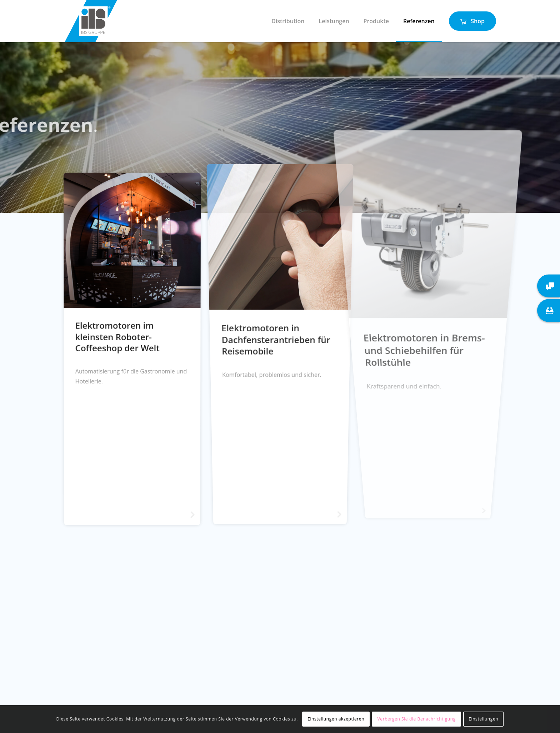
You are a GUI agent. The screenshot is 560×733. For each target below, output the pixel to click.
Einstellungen (483, 719)
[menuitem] (288, 21)
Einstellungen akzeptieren (336, 719)
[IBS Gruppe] (91, 21)
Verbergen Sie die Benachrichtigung (417, 719)
